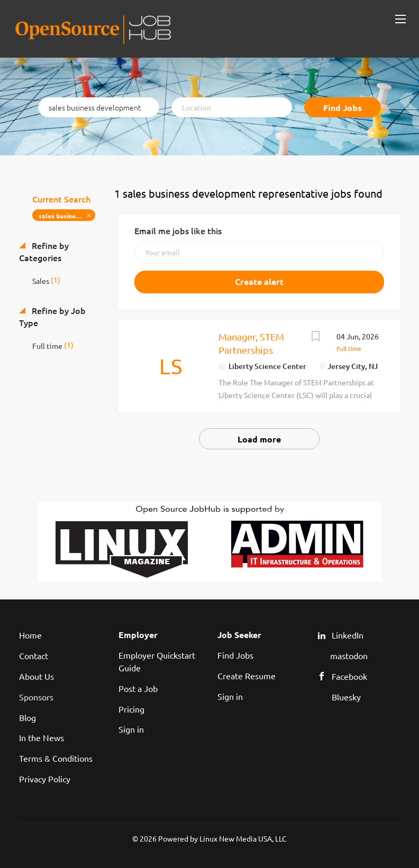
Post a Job (138, 688)
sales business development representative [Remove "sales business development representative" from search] (67, 216)
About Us (37, 676)
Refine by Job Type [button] (52, 316)
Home (30, 635)
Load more (259, 439)
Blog (28, 717)
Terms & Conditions (56, 758)
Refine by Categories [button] (44, 251)
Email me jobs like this (178, 230)
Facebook (349, 676)
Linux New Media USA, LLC (243, 838)
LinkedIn (348, 635)
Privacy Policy (45, 779)
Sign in (131, 729)
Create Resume (247, 676)
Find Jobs (343, 108)
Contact (34, 655)
